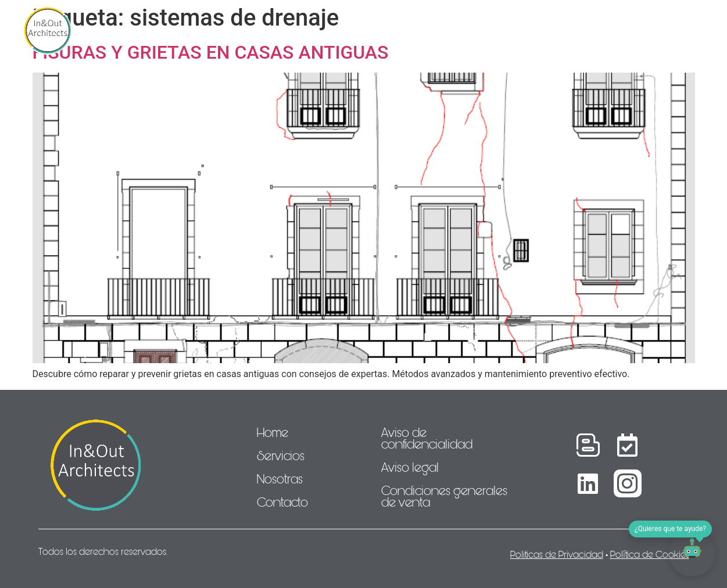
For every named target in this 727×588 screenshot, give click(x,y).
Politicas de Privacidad (557, 555)
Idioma (638, 31)
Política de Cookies (650, 555)
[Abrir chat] (692, 553)
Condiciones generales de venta (444, 497)
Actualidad (447, 31)
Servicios (221, 31)
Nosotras (293, 31)
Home (160, 31)
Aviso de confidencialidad (427, 439)
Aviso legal (410, 468)
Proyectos (369, 31)
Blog (585, 31)
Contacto (524, 31)
